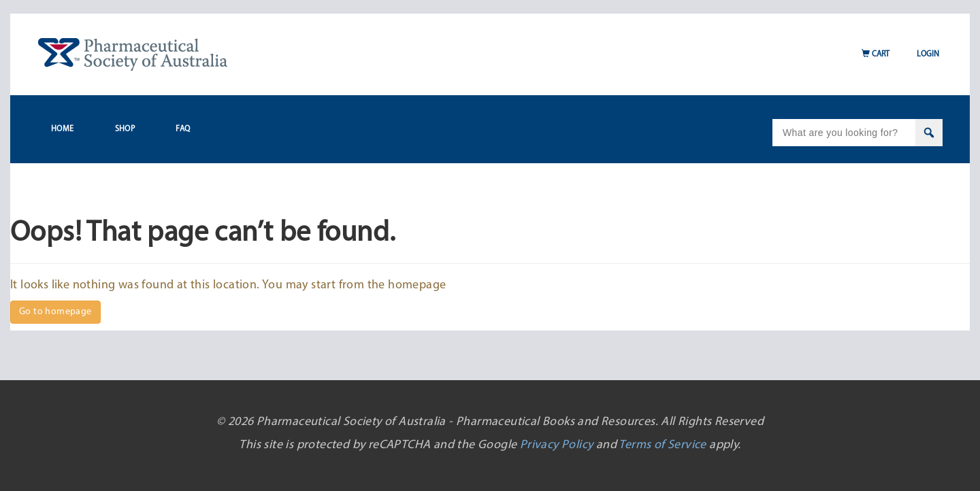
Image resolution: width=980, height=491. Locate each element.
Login (928, 54)
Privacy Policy (557, 445)
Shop (125, 129)
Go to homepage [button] (55, 312)
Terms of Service (662, 445)
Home (63, 129)
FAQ (183, 129)
